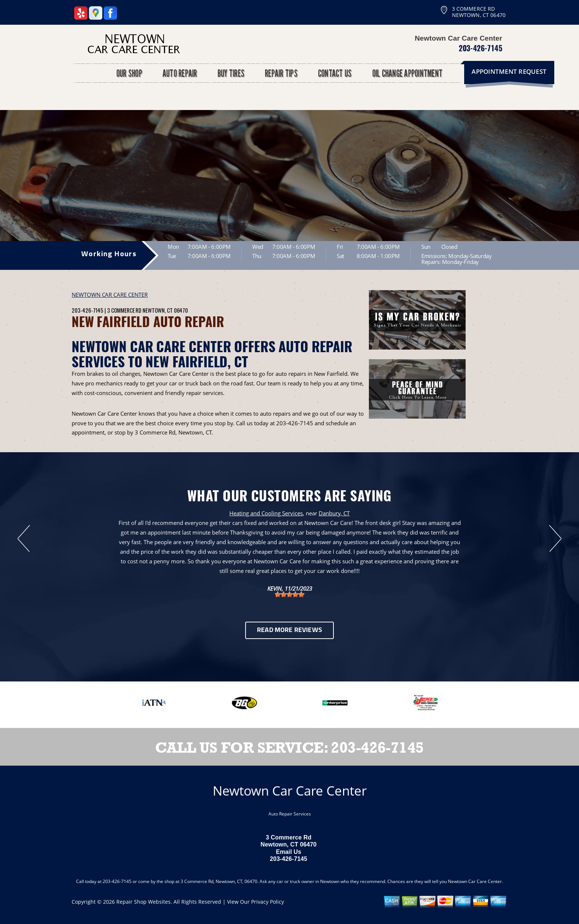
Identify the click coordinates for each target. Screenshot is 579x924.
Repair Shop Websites (143, 902)
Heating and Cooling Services (266, 513)
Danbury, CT (334, 513)
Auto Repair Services (290, 814)
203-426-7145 (480, 48)
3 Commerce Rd (124, 310)
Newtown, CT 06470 (165, 310)
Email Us (289, 852)
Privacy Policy (268, 902)
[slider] (289, 594)
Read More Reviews (289, 630)
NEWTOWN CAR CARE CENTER (110, 295)
